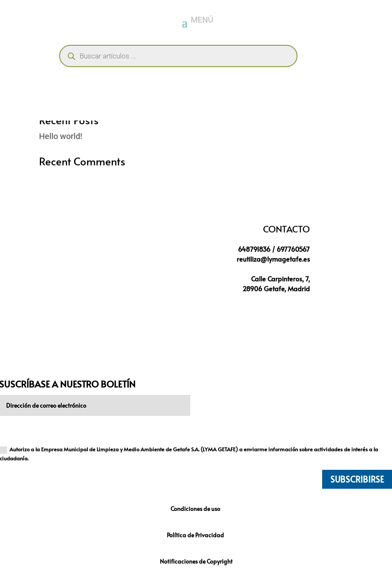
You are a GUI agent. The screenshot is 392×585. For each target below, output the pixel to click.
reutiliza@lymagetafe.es (273, 259)
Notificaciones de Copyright (196, 561)
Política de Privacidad (196, 535)
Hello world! (61, 136)
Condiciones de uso (196, 509)
